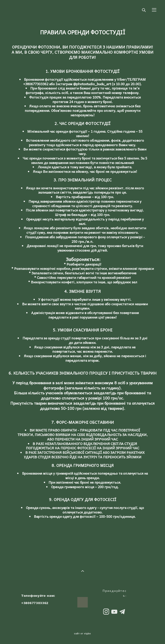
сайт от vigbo (82, 634)
